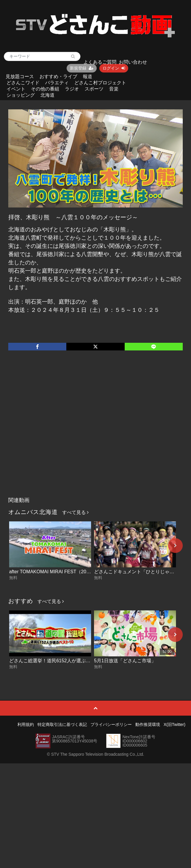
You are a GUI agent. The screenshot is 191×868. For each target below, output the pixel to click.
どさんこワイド (23, 83)
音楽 (114, 89)
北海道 (47, 95)
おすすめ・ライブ (58, 76)
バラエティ (57, 83)
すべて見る (75, 512)
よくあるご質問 (100, 62)
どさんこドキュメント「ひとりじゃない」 (139, 572)
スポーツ (94, 89)
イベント (16, 89)
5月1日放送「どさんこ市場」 (125, 661)
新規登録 (82, 68)
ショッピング (21, 95)
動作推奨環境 (148, 724)
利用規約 (26, 724)
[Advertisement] (62, 430)
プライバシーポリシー (111, 724)
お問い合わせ (133, 62)
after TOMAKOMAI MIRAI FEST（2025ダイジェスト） (67, 572)
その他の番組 (45, 89)
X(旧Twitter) (174, 724)
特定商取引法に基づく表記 (62, 724)
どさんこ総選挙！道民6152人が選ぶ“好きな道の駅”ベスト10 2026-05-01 (85, 661)
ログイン (114, 68)
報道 (88, 76)
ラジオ (72, 89)
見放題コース (20, 76)
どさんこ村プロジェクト (100, 83)
